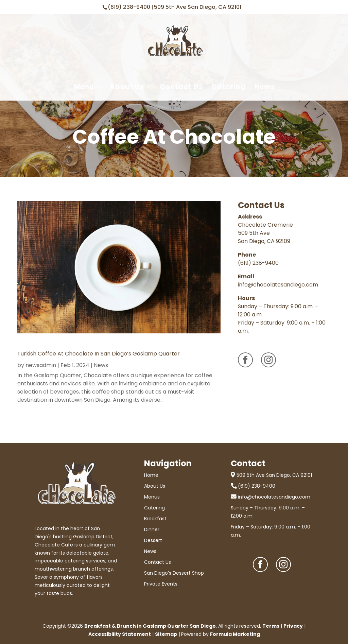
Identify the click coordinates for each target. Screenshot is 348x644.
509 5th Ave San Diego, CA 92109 (264, 237)
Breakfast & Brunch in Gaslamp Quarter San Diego (150, 626)
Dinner (152, 529)
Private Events (161, 584)
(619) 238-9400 (130, 7)
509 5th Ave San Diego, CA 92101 (198, 7)
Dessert (153, 540)
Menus (152, 497)
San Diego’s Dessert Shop (174, 573)
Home (151, 475)
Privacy (293, 626)
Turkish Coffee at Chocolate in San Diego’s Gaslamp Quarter (99, 354)
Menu (84, 87)
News (265, 87)
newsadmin (41, 365)
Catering (229, 87)
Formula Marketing (235, 634)
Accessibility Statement (120, 634)
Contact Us (181, 87)
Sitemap (166, 634)
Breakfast (155, 519)
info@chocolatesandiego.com (278, 285)
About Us (127, 87)
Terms (271, 626)
